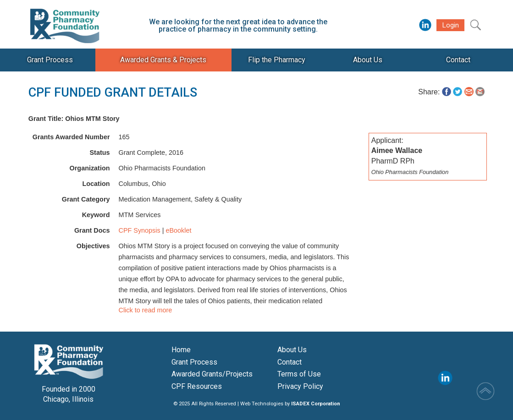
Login (450, 25)
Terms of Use (299, 374)
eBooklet (178, 230)
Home (181, 350)
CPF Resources (197, 386)
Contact (290, 362)
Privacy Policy (300, 386)
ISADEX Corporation (316, 404)
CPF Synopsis (140, 230)
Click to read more (146, 310)
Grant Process (194, 362)
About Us (292, 350)
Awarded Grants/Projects (212, 374)
